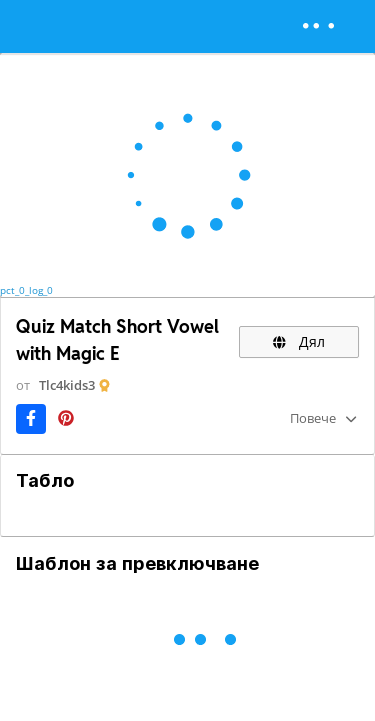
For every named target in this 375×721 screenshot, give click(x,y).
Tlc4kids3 (67, 385)
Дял (299, 341)
